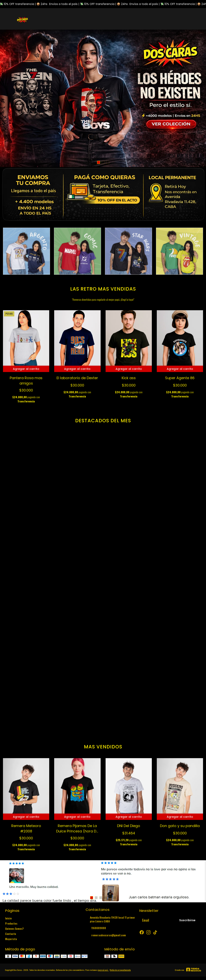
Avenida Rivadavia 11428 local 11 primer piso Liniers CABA (110, 919)
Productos (11, 923)
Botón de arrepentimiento (120, 970)
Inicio (8, 918)
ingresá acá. (103, 970)
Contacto (11, 934)
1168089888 (96, 928)
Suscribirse (187, 920)
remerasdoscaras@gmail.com (106, 935)
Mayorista (11, 939)
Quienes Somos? (14, 928)
